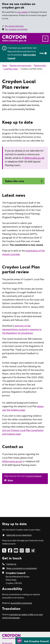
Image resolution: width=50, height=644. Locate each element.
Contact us (11, 564)
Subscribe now (14, 181)
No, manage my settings (16, 29)
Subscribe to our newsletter (19, 535)
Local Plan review (11, 69)
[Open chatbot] (33, 641)
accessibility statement (21, 603)
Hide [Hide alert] (42, 53)
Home (5, 65)
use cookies (23, 12)
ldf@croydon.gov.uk (34, 158)
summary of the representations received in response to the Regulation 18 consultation (22, 329)
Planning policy (40, 65)
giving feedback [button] (34, 476)
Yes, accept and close (14, 26)
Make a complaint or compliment (22, 568)
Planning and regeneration (20, 65)
